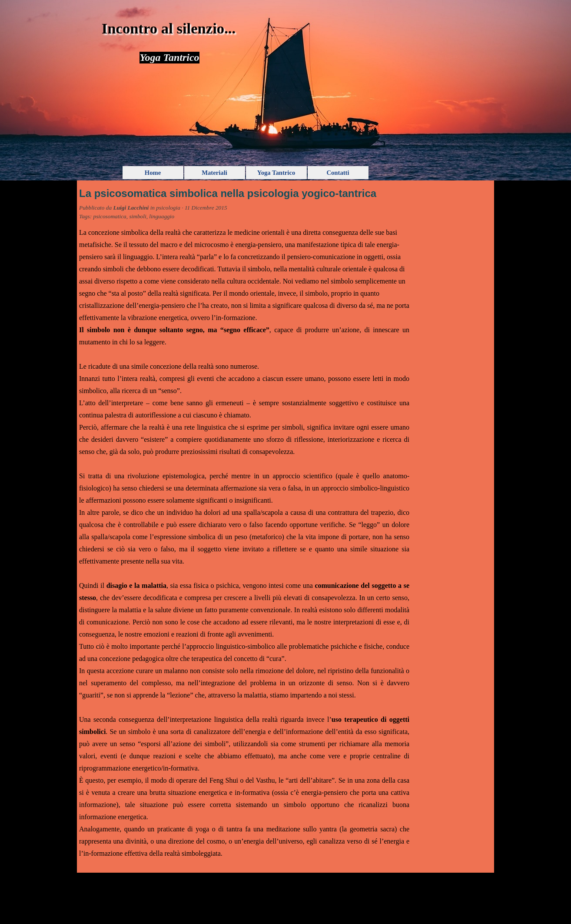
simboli (138, 216)
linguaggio (162, 216)
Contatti (338, 173)
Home (153, 173)
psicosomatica (110, 216)
